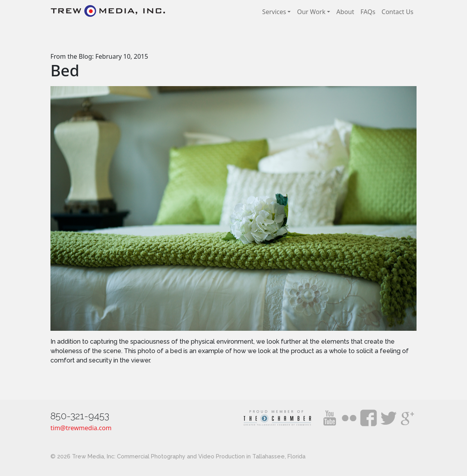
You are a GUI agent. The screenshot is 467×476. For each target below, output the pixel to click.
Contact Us (398, 12)
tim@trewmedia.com (81, 428)
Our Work (311, 12)
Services (274, 12)
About (345, 12)
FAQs (368, 12)
